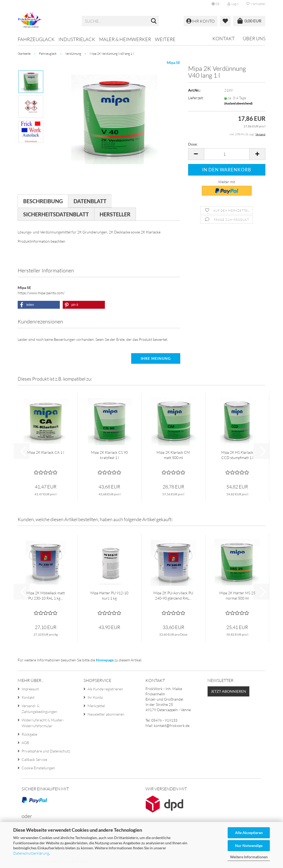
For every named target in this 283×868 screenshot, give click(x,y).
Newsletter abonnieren (106, 714)
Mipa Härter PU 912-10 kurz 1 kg (109, 595)
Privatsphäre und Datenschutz (46, 751)
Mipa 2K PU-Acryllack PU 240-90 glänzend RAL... (173, 595)
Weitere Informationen (249, 857)
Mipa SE (174, 63)
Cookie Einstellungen (38, 768)
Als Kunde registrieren (105, 689)
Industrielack (77, 39)
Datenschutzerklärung (31, 853)
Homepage (105, 660)
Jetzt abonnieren (228, 691)
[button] (216, 4)
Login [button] (233, 4)
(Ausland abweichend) (238, 103)
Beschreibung (43, 201)
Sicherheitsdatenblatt (56, 214)
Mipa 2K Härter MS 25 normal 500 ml (237, 595)
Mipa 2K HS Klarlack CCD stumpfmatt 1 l (237, 455)
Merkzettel (256, 4)
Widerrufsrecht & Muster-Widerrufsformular (43, 723)
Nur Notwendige (249, 845)
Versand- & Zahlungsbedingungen (39, 709)
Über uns (254, 38)
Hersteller (115, 214)
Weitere (165, 39)
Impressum (30, 689)
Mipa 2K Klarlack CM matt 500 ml (173, 455)
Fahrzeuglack (36, 39)
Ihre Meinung (156, 358)
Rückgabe (29, 734)
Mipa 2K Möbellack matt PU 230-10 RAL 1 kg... (46, 595)
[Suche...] (154, 21)
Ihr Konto (95, 697)
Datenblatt (90, 201)
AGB (25, 743)
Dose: (193, 144)
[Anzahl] (227, 154)
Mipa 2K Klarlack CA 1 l (46, 452)
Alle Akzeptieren (249, 833)
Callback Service (34, 759)
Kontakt (224, 38)
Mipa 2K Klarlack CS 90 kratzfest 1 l (109, 455)
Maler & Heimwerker (125, 39)
